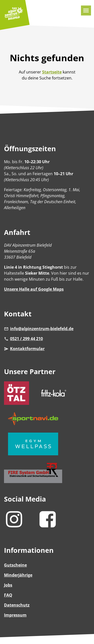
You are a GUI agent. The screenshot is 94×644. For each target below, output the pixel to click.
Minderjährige (18, 575)
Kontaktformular (24, 349)
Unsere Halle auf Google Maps (34, 289)
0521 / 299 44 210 (23, 339)
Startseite (52, 72)
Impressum (15, 615)
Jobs (8, 585)
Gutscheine (15, 565)
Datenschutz (17, 605)
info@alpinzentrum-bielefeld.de (39, 329)
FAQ (8, 595)
